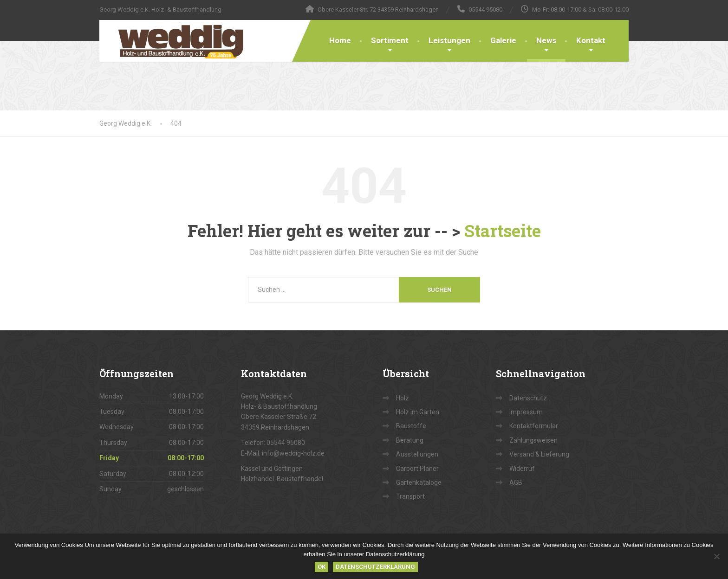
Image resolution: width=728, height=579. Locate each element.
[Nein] (716, 556)
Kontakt (591, 40)
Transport (410, 496)
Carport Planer (417, 469)
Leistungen (449, 40)
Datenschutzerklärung (375, 567)
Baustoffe (411, 426)
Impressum (526, 412)
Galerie (503, 40)
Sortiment (390, 40)
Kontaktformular (534, 426)
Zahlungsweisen (533, 440)
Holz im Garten (418, 412)
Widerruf (522, 469)
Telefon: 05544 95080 (273, 443)
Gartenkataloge (419, 482)
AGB (516, 482)
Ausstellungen (417, 454)
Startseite (503, 231)
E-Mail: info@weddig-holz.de (283, 453)
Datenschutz (528, 398)
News (546, 40)
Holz (403, 398)
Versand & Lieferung (539, 454)
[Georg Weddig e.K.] (174, 41)
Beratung (410, 440)
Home (340, 40)
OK (322, 567)
